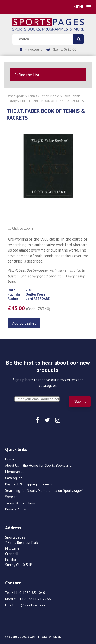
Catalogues (14, 478)
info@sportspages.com (33, 605)
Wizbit (57, 636)
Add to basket (24, 323)
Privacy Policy (15, 509)
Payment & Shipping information (30, 484)
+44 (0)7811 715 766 (34, 599)
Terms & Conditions (20, 503)
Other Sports (16, 96)
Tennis (32, 96)
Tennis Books (50, 96)
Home (10, 459)
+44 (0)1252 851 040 (28, 593)
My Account (33, 49)
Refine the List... (28, 75)
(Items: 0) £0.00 (65, 49)
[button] (82, 7)
